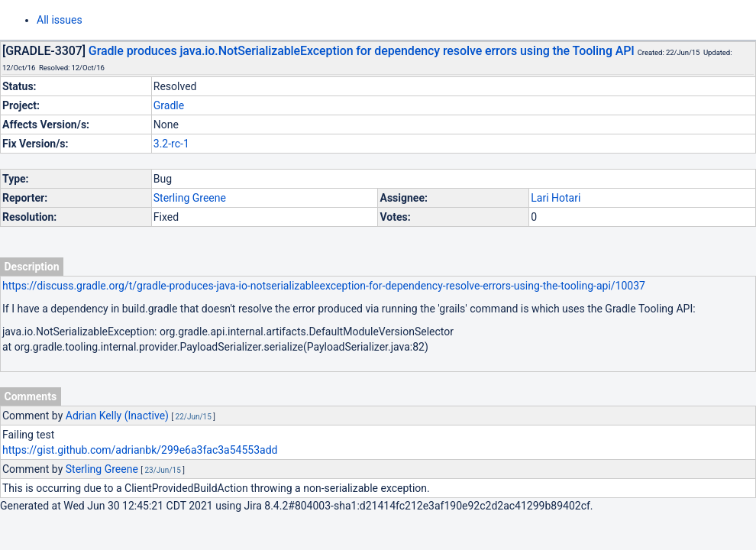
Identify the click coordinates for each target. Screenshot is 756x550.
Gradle (169, 105)
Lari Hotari (556, 198)
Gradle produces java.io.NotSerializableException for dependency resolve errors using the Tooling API (362, 51)
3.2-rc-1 (171, 144)
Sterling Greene (190, 198)
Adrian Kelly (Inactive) (117, 416)
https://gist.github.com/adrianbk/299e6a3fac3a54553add (140, 450)
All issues (60, 20)
